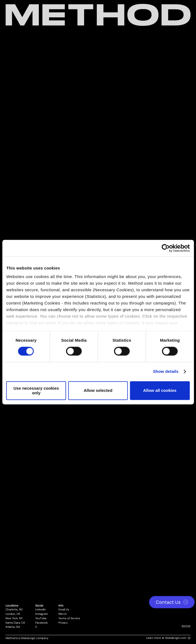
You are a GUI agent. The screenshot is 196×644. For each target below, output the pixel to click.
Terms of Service (69, 618)
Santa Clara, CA (15, 623)
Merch (63, 614)
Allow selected (98, 391)
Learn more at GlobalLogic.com (168, 638)
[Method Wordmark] (98, 15)
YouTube (41, 618)
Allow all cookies (160, 391)
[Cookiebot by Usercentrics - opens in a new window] (166, 248)
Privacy (63, 623)
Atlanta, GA (13, 627)
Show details (166, 372)
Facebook (41, 623)
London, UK (13, 614)
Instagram (42, 614)
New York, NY (14, 618)
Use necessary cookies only (36, 390)
